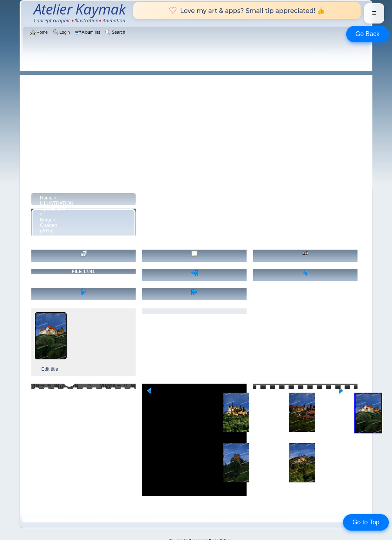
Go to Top (366, 522)
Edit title (50, 369)
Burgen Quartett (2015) (48, 225)
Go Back (367, 34)
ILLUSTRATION (57, 203)
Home (46, 198)
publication (55, 209)
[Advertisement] (200, 130)
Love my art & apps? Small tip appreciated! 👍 (247, 11)
